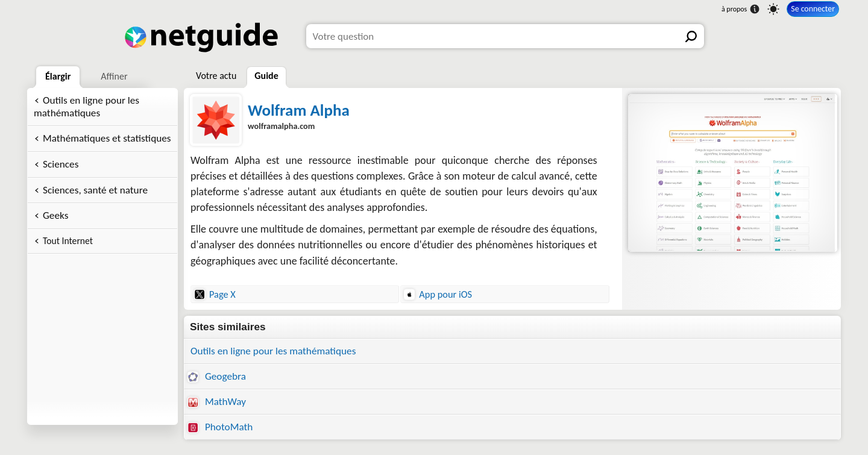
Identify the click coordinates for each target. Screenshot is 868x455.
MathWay (217, 402)
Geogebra (217, 376)
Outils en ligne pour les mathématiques (86, 107)
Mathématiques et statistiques (107, 138)
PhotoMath (220, 427)
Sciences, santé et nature (95, 190)
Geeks (55, 215)
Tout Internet (68, 241)
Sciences (61, 164)
